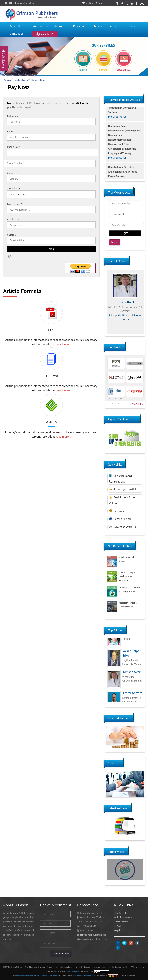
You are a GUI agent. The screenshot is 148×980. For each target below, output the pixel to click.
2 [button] (115, 398)
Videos (114, 26)
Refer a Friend (120, 519)
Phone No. (14, 147)
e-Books (97, 26)
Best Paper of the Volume (122, 500)
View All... (137, 404)
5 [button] (118, 403)
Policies (133, 26)
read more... (65, 344)
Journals (60, 26)
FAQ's (84, 3)
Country (12, 173)
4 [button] (112, 403)
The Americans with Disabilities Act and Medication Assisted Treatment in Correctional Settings (122, 122)
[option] (125, 302)
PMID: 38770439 (117, 135)
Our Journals (121, 913)
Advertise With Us (122, 527)
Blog (91, 3)
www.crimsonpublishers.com (84, 976)
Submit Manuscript (124, 917)
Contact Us (17, 34)
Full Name (13, 116)
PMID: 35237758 (117, 176)
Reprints (79, 26)
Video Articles (121, 922)
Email (11, 132)
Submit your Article (123, 489)
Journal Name (15, 188)
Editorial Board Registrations (120, 479)
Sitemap (100, 3)
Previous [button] (103, 302)
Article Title (14, 220)
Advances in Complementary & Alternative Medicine (125, 317)
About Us (16, 26)
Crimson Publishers (16, 80)
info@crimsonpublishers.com (93, 935)
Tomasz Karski (132, 684)
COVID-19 (45, 34)
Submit (115, 242)
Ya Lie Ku (128, 642)
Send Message (61, 954)
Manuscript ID (15, 204)
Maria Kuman (125, 302)
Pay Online (38, 80)
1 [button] (110, 398)
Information (39, 26)
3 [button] (121, 398)
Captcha (12, 235)
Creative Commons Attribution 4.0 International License (36, 976)
